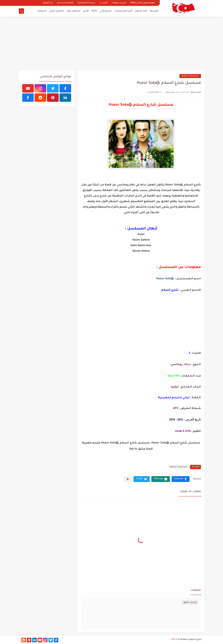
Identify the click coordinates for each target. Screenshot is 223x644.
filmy (94, 11)
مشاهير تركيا (74, 11)
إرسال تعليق (190, 602)
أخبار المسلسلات (123, 11)
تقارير (86, 11)
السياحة (42, 11)
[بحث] (21, 11)
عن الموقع (48, 3)
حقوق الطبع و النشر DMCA (143, 3)
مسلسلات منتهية (190, 76)
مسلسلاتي (106, 11)
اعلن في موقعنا (119, 3)
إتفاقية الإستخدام (65, 3)
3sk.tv (174, 639)
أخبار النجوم (141, 11)
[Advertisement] (112, 44)
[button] (181, 479)
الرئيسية (154, 11)
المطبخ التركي (57, 11)
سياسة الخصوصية (86, 3)
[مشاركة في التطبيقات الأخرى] (128, 479)
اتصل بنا (104, 3)
